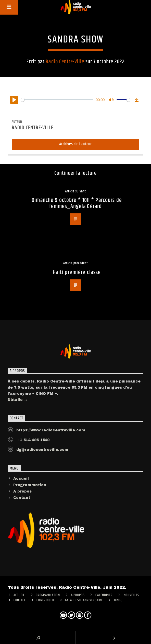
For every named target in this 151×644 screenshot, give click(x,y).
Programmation (30, 485)
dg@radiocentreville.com (42, 450)
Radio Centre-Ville (65, 62)
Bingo (118, 600)
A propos (22, 491)
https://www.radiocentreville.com (51, 430)
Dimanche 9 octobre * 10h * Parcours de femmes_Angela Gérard (77, 203)
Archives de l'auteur (75, 144)
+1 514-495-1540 (33, 440)
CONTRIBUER (45, 600)
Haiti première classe (77, 272)
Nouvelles (131, 595)
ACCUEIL (19, 595)
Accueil (21, 479)
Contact (22, 498)
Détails (17, 400)
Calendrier (104, 595)
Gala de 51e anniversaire (84, 600)
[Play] (14, 100)
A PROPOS (78, 595)
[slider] (57, 100)
